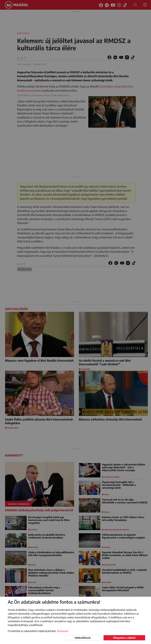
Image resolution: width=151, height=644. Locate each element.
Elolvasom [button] (63, 631)
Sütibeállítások (83, 638)
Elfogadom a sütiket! (124, 638)
